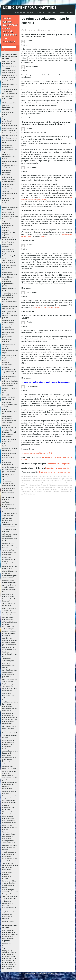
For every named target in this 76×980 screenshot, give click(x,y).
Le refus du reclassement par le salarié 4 (9, 665)
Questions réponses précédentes (33, 453)
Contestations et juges (10, 89)
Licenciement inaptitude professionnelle (7, 119)
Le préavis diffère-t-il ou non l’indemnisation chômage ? (10, 633)
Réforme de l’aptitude (9, 355)
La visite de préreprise (10, 138)
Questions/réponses (66, 12)
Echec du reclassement (10, 467)
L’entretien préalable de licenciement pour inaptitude (10, 219)
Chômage (52, 12)
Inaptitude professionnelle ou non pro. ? (10, 654)
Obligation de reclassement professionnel (7, 172)
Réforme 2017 (7, 99)
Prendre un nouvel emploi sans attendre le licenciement (10, 702)
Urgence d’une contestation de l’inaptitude (7, 917)
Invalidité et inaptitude (10, 135)
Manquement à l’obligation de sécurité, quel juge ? (10, 827)
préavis (43, 236)
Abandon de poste (64, 472)
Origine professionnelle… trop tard (10, 411)
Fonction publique (8, 96)
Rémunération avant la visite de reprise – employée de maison (10, 910)
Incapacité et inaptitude (10, 133)
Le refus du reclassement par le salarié (9, 156)
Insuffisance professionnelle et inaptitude (8, 504)
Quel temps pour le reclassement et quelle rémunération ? (10, 709)
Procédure (41, 12)
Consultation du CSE (9, 182)
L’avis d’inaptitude (8, 242)
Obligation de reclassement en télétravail (8, 903)
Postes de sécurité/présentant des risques (10, 351)
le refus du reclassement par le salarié (46, 307)
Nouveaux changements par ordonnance (8, 807)
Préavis (5, 270)
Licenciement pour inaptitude (30, 7)
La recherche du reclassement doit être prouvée (10, 778)
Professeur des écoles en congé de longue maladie (10, 847)
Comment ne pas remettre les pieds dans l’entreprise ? (10, 892)
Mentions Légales (8, 921)
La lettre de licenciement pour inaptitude (8, 225)
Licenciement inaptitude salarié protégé (8, 284)
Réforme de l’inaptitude (10, 381)
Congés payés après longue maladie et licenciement (9, 854)
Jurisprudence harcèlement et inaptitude (7, 520)
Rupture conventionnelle (48, 472)
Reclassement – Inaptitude (59, 464)
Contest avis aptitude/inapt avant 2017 (9, 695)
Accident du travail (8, 332)
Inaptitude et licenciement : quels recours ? (9, 256)
